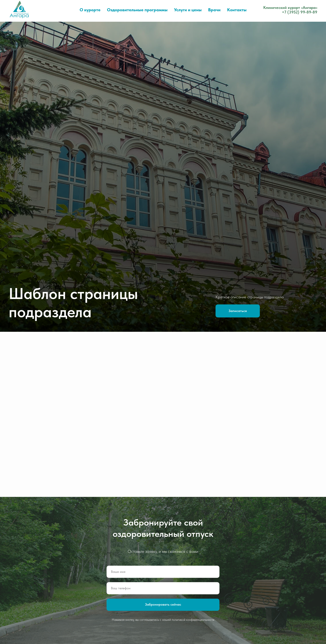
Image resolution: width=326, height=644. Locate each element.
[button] (238, 311)
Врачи (214, 10)
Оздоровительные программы (137, 10)
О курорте (90, 10)
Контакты (237, 10)
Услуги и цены (188, 10)
